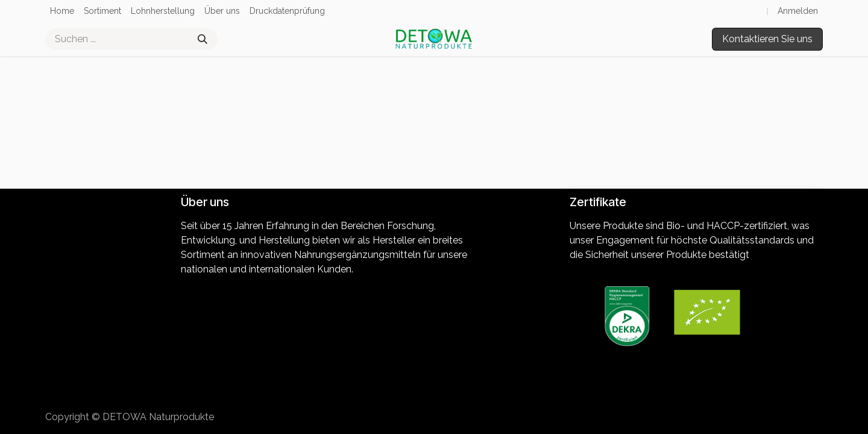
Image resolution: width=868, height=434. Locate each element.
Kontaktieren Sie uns (767, 39)
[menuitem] (62, 11)
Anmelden (798, 11)
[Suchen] (203, 39)
